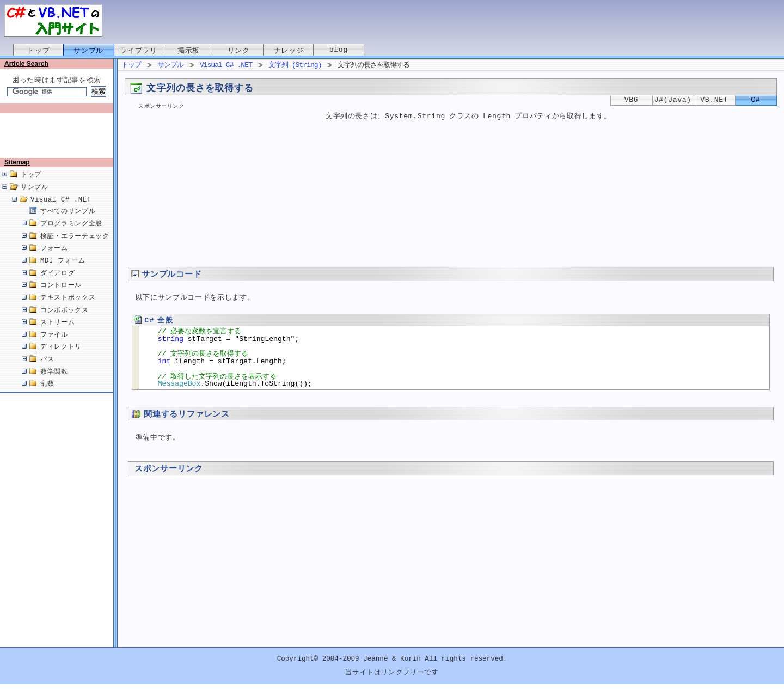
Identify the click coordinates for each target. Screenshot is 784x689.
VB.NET (714, 100)
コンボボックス (65, 322)
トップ (38, 51)
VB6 (632, 100)
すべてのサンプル (68, 222)
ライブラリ (138, 51)
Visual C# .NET (61, 211)
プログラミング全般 (71, 235)
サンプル (88, 51)
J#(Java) (673, 100)
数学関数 (54, 383)
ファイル (54, 346)
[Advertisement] (59, 140)
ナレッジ (289, 51)
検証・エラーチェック (75, 248)
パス (47, 371)
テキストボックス (68, 309)
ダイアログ (57, 285)
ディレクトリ (61, 358)
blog (339, 51)
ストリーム (57, 334)
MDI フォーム (63, 272)
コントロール (61, 297)
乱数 (47, 395)
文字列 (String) (295, 65)
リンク (239, 51)
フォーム (54, 260)
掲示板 (189, 51)
